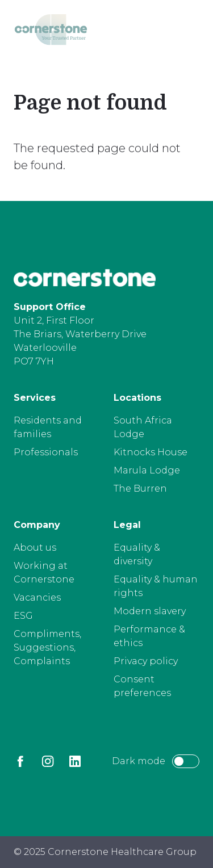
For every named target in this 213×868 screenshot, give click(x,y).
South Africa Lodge (143, 427)
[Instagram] (48, 761)
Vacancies (37, 597)
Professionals (46, 452)
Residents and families (48, 427)
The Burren (140, 488)
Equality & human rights (156, 586)
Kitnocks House (151, 452)
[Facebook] (20, 761)
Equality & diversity (137, 554)
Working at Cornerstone (44, 573)
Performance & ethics (149, 636)
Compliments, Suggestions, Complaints (47, 647)
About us (35, 548)
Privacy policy (146, 661)
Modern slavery (150, 611)
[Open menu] (185, 32)
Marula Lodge (147, 470)
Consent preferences (142, 686)
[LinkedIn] (75, 761)
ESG (23, 616)
